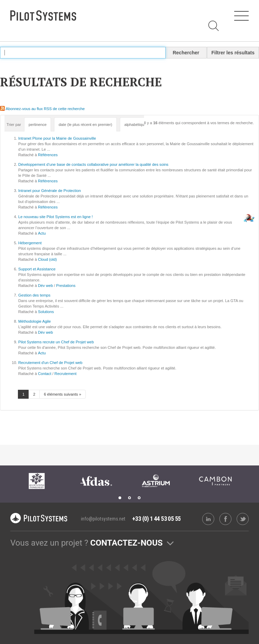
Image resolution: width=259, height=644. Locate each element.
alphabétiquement (140, 125)
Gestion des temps (34, 295)
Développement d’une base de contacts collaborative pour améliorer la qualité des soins (93, 164)
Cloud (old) (47, 259)
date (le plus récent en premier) (85, 125)
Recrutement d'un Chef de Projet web (50, 363)
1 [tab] (120, 498)
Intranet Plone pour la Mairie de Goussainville (57, 138)
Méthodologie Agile (35, 321)
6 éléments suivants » (62, 394)
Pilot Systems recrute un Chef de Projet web (56, 342)
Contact (45, 374)
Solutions (46, 312)
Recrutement (65, 374)
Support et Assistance (37, 269)
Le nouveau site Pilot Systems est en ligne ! (55, 217)
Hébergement (30, 243)
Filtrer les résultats (233, 53)
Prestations (66, 286)
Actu (42, 233)
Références (48, 155)
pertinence (38, 125)
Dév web (45, 286)
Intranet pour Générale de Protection (50, 191)
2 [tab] (129, 498)
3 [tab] (139, 498)
